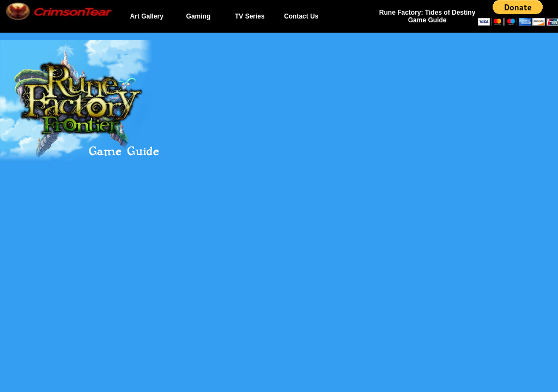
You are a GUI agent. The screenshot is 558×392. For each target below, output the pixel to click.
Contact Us (301, 16)
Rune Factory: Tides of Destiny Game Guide (427, 16)
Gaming (199, 16)
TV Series (250, 16)
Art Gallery (147, 16)
